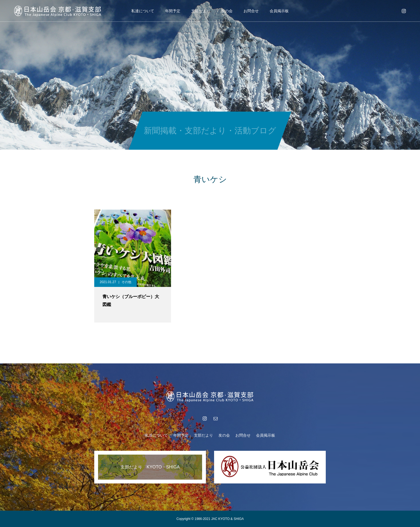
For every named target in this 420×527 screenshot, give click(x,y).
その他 (126, 282)
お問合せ (251, 11)
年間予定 (173, 11)
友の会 (227, 11)
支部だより (201, 11)
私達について (143, 11)
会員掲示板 (279, 11)
